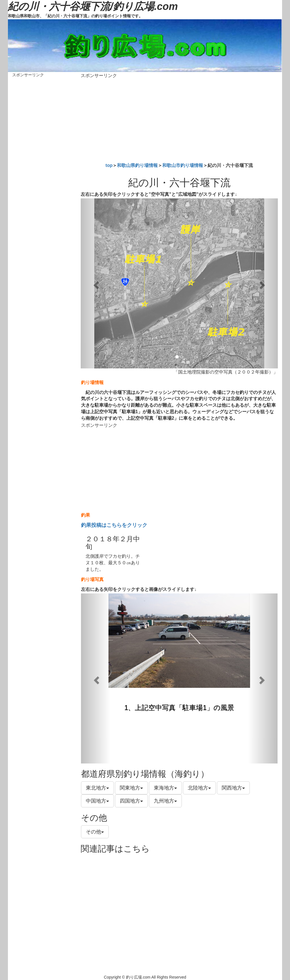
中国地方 (97, 801)
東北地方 (97, 788)
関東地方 (131, 788)
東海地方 (165, 788)
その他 (95, 832)
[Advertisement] (179, 119)
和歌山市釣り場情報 (183, 165)
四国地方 (131, 801)
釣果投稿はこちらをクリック (114, 525)
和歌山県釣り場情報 (137, 165)
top (109, 165)
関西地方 (233, 788)
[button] (95, 283)
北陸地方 (199, 788)
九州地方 (165, 801)
